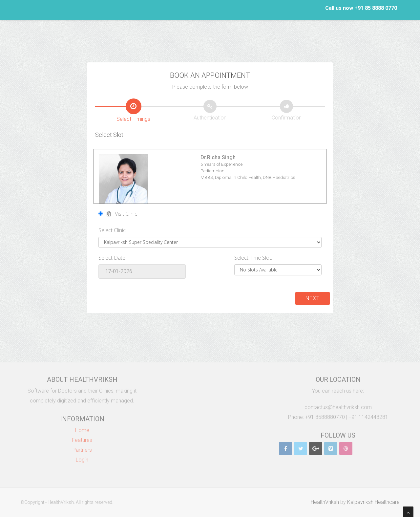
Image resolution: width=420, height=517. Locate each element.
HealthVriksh (327, 502)
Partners (82, 448)
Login (82, 458)
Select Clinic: (113, 230)
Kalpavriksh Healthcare (375, 502)
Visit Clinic (118, 214)
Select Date (112, 258)
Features (82, 438)
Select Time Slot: (253, 258)
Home (82, 428)
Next (313, 298)
